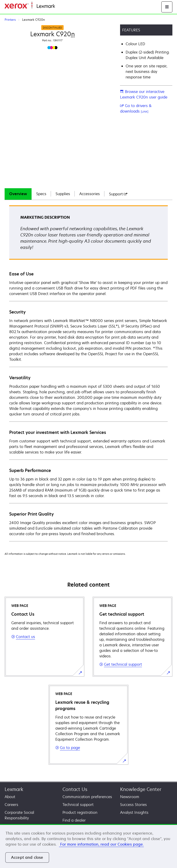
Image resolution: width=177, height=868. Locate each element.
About (10, 797)
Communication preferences (87, 797)
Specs (41, 194)
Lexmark (14, 789)
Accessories (90, 194)
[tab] (18, 194)
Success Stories (133, 805)
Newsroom (130, 797)
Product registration (80, 812)
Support (118, 194)
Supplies (63, 194)
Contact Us (75, 789)
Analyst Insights (134, 812)
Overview (18, 194)
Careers (11, 805)
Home (59, 6)
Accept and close (27, 857)
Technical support (78, 805)
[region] (88, 846)
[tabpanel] (88, 373)
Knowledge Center (141, 789)
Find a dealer (74, 820)
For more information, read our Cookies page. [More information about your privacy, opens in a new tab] (101, 844)
